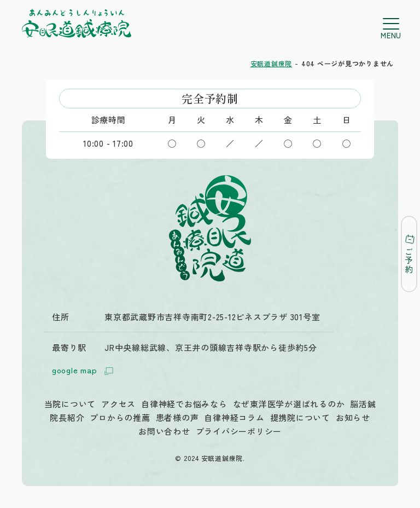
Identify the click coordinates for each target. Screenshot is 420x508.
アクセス (118, 404)
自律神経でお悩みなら (184, 404)
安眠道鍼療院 (272, 63)
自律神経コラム (234, 417)
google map (84, 371)
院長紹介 (67, 417)
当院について (70, 404)
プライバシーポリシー (239, 431)
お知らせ (353, 417)
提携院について (300, 417)
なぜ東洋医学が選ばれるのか (289, 404)
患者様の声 (177, 417)
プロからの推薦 (120, 417)
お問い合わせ (164, 431)
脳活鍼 (363, 404)
